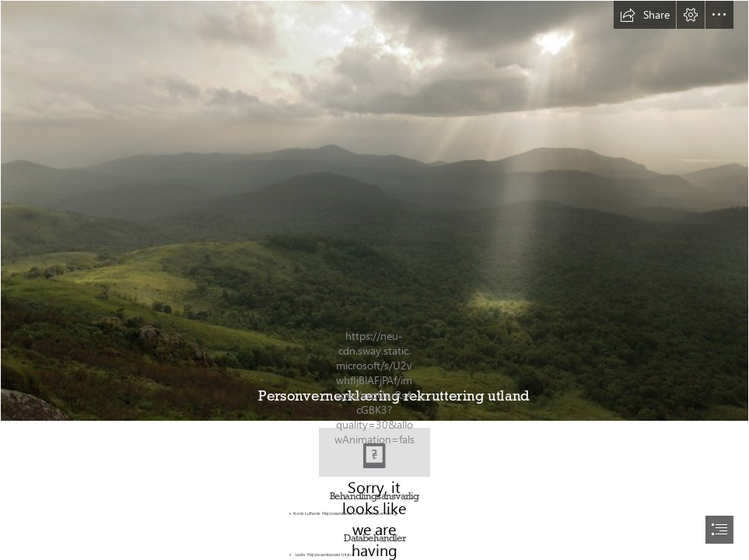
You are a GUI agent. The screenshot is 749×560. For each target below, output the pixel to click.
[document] (374, 280)
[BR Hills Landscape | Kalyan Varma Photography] (374, 211)
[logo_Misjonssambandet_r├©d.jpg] (374, 452)
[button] (645, 15)
